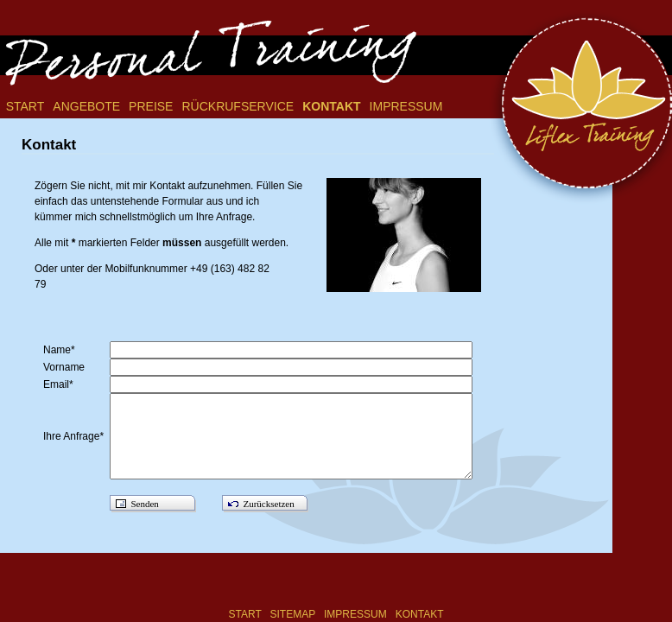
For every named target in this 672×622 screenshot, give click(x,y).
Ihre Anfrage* (76, 436)
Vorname (67, 367)
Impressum (406, 106)
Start (25, 106)
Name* (62, 350)
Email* (61, 384)
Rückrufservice (238, 106)
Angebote (86, 106)
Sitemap (293, 614)
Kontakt (331, 106)
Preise (151, 106)
